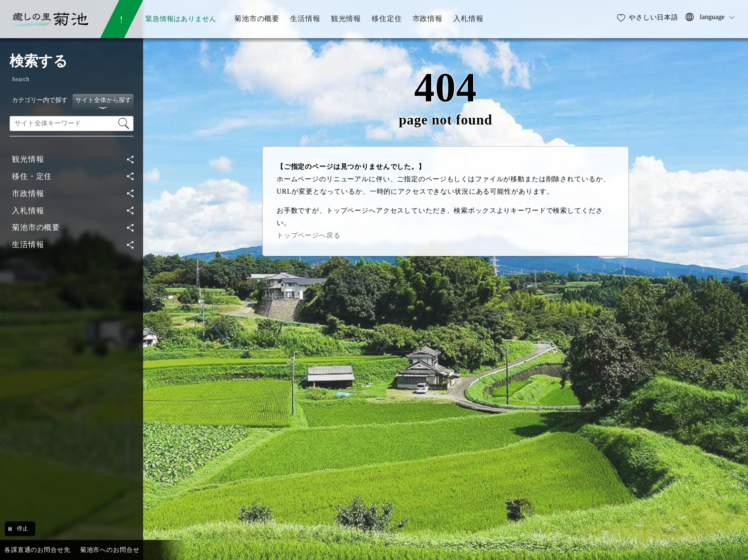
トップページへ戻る (309, 235)
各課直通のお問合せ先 (37, 550)
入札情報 (28, 211)
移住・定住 (32, 176)
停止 (22, 529)
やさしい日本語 (654, 17)
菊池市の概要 (36, 227)
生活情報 (28, 244)
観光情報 (28, 159)
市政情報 (28, 193)
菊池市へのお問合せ (110, 550)
